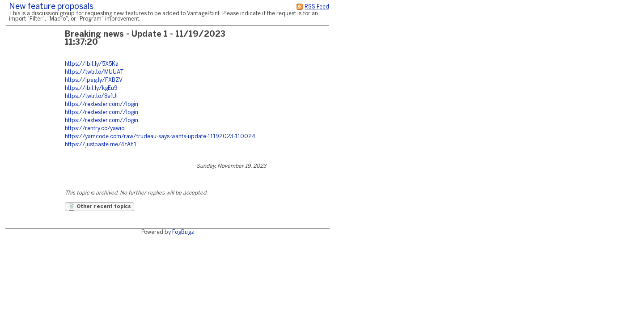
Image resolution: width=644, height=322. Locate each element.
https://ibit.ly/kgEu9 (91, 88)
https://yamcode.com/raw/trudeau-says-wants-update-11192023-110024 (160, 137)
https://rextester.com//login (102, 104)
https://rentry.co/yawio (95, 129)
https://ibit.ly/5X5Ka (92, 64)
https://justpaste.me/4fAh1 (101, 145)
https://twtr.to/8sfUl (91, 96)
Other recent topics (100, 207)
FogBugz (183, 232)
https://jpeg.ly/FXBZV (94, 80)
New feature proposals (51, 7)
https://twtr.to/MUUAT (94, 72)
